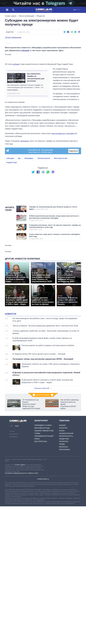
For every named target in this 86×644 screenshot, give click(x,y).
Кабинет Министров (44, 536)
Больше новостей (43, 494)
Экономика (64, 555)
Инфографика (43, 500)
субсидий (25, 100)
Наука (62, 536)
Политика (64, 547)
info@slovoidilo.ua (43, 584)
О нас (12, 537)
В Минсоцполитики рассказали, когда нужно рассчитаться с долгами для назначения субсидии (54, 295)
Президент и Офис (43, 531)
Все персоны (41, 547)
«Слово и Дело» (20, 570)
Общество (41, 16)
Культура (63, 533)
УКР (75, 10)
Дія (19, 208)
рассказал (25, 190)
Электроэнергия (44, 208)
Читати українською (13, 37)
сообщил (16, 114)
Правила (13, 542)
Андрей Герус (12, 212)
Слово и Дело (11, 16)
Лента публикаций (26, 16)
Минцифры (29, 208)
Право (62, 550)
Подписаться (73, 200)
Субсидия (10, 208)
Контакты (14, 539)
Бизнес (63, 531)
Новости (11, 419)
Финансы (63, 552)
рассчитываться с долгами (63, 183)
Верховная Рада (42, 533)
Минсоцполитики (61, 208)
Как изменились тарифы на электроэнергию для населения (36, 127)
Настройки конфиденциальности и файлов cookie (21, 579)
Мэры (37, 544)
